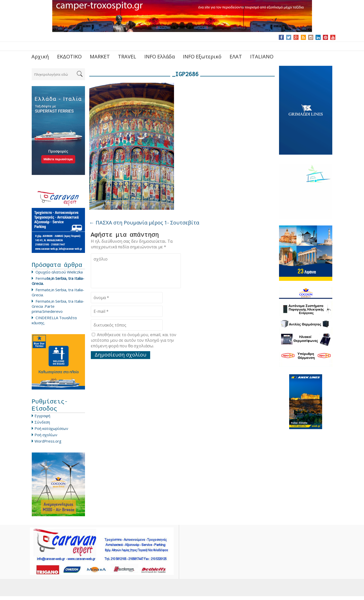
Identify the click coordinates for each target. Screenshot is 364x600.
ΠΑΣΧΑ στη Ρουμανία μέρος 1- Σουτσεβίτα (144, 223)
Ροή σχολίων (46, 439)
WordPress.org (48, 445)
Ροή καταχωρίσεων (51, 432)
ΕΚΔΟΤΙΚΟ (69, 56)
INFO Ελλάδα (160, 56)
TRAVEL (127, 56)
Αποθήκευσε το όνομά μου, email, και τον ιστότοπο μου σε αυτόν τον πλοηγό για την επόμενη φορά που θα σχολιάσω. (134, 342)
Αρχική (40, 56)
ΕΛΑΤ (236, 56)
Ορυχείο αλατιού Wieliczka (59, 273)
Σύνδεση (42, 426)
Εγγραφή (42, 419)
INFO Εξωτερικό (202, 56)
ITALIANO (262, 56)
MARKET (100, 56)
